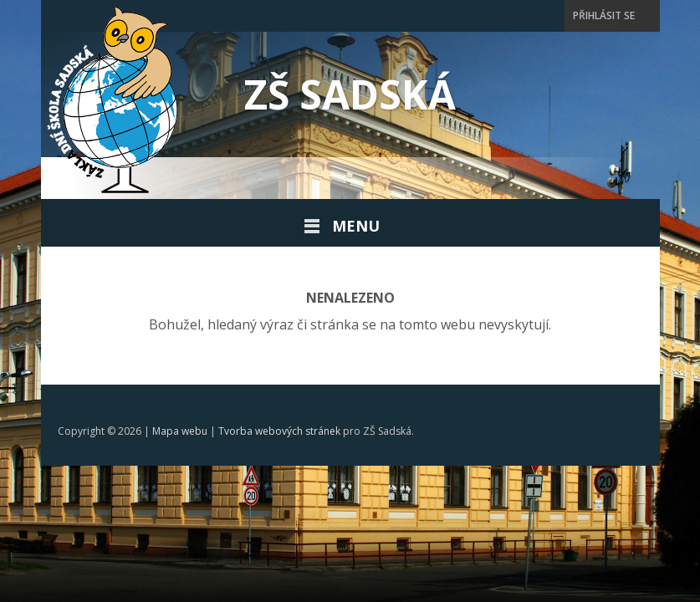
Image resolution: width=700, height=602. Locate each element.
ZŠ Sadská (350, 94)
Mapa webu (180, 431)
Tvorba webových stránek (279, 431)
